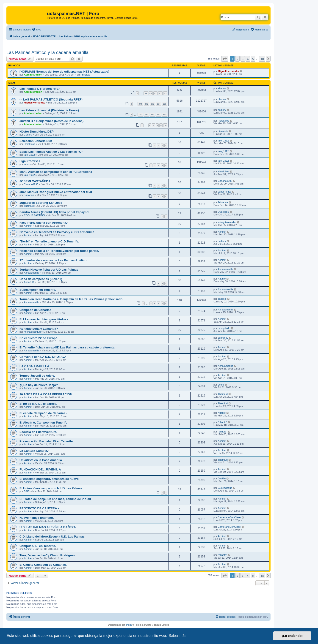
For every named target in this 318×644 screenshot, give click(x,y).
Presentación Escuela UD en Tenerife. (47, 441)
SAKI (27, 491)
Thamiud (29, 206)
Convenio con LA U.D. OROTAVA (43, 357)
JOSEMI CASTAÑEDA (35, 181)
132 (159, 115)
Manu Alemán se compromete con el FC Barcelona (56, 172)
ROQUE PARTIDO (34, 215)
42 (160, 93)
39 (146, 93)
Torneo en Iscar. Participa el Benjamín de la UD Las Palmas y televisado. (71, 299)
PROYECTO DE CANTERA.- (39, 508)
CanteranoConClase (229, 517)
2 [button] (237, 59)
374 (159, 104)
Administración (33, 75)
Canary (28, 135)
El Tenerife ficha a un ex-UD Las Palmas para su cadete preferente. (67, 347)
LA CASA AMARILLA (34, 366)
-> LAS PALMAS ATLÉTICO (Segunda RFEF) (51, 99)
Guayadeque (225, 488)
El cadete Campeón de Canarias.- (43, 413)
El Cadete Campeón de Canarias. (43, 565)
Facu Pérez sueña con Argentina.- (44, 223)
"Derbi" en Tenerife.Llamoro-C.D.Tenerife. (49, 241)
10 (165, 125)
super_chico (225, 192)
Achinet (28, 226)
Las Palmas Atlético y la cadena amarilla (47, 52)
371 (140, 104)
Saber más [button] (178, 636)
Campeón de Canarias (35, 310)
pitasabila (223, 131)
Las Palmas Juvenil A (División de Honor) (49, 110)
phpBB (129, 625)
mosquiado (224, 328)
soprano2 (223, 338)
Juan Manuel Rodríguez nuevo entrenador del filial (56, 192)
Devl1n (222, 478)
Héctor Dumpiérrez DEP (37, 132)
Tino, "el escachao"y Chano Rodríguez (47, 555)
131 (153, 115)
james (27, 164)
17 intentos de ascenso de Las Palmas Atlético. (53, 260)
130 (146, 115)
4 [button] (248, 59)
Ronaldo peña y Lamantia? (39, 329)
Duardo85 (223, 212)
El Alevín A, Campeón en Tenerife (43, 423)
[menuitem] (36, 30)
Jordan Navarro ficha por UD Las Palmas (49, 270)
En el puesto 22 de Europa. (39, 338)
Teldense (223, 202)
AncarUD (29, 282)
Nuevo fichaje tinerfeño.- (37, 518)
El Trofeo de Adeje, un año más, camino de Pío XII (55, 499)
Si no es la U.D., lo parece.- (39, 404)
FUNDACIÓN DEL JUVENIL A (40, 469)
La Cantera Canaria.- (34, 451)
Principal (85, 75)
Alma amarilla (32, 273)
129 (140, 115)
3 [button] (243, 59)
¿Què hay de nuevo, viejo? (39, 385)
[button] (225, 59)
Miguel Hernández (229, 71)
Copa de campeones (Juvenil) (41, 279)
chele (221, 385)
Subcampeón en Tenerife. (38, 290)
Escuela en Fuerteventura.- (39, 432)
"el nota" (223, 422)
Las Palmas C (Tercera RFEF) (40, 89)
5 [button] (253, 59)
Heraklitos (223, 121)
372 (146, 104)
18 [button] (262, 59)
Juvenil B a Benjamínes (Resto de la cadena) (51, 121)
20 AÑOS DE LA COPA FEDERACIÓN (46, 394)
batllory (222, 110)
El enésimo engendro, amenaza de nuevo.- (50, 479)
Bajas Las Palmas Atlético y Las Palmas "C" (51, 152)
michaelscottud (32, 332)
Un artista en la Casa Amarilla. (41, 460)
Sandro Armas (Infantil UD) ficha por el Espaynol (54, 212)
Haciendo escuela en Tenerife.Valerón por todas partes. (59, 251)
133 (165, 115)
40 (151, 93)
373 (153, 104)
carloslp (222, 299)
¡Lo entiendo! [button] (292, 636)
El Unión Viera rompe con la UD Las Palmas (51, 488)
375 (165, 104)
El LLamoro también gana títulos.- (44, 319)
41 (155, 93)
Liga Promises (30, 161)
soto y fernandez (227, 222)
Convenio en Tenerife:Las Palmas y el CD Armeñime (57, 232)
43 (165, 93)
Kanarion (29, 195)
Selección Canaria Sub (36, 141)
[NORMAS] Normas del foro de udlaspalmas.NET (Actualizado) (64, 72)
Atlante (222, 279)
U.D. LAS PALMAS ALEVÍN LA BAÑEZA (48, 527)
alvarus (222, 88)
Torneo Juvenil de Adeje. (37, 376)
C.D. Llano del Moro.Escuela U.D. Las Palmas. (52, 537)
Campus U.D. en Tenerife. (38, 546)
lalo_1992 (223, 141)
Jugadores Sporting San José (41, 203)
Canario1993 (31, 184)
